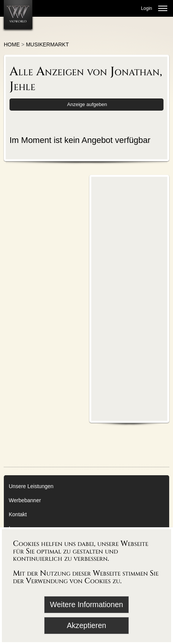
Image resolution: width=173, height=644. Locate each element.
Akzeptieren (86, 625)
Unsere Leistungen (31, 486)
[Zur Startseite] (18, 14)
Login (147, 8)
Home (12, 44)
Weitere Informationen (86, 604)
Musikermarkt (47, 44)
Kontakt (18, 514)
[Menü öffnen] (163, 8)
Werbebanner (25, 500)
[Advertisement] (129, 298)
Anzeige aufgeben (87, 104)
